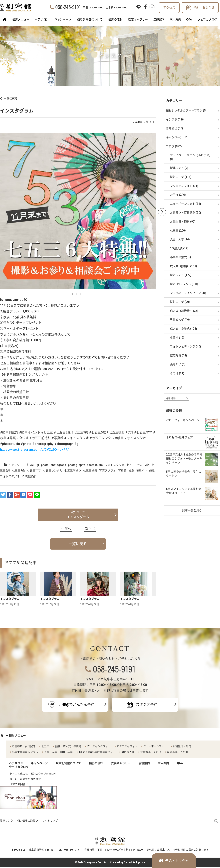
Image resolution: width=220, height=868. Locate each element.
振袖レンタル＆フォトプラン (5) (186, 110)
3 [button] (80, 294)
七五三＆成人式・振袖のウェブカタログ (33, 774)
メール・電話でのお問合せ (25, 779)
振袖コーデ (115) (181, 177)
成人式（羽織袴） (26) (184, 311)
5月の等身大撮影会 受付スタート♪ (184, 474)
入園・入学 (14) (180, 239)
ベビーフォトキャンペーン (183, 420)
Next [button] (162, 212)
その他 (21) (177, 373)
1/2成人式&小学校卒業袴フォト (97, 752)
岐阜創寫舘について (90, 19)
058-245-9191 (68, 7)
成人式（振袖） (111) (183, 266)
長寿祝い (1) (178, 364)
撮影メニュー (21, 19)
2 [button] (76, 294)
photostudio (95, 465)
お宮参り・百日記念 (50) (185, 213)
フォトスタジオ (115, 465)
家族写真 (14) (178, 355)
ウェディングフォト (99, 746)
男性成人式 (128, 752)
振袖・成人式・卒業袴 (68, 746)
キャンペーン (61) (177, 137)
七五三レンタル (53, 471)
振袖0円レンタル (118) (184, 284)
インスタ (14, 465)
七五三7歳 (18, 471)
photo (45, 465)
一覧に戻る (11, 98)
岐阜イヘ (142, 471)
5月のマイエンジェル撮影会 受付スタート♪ (185, 491)
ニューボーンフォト (155, 746)
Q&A (189, 19)
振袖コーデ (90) (180, 302)
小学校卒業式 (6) (180, 257)
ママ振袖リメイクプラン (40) (188, 293)
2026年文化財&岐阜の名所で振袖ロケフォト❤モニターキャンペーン (184, 458)
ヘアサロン (42, 19)
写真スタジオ (108, 471)
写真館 (122, 471)
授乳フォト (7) (179, 168)
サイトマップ (50, 821)
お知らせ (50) (174, 128)
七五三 (131, 465)
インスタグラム (78, 517)
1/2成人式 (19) (179, 248)
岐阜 (131, 471)
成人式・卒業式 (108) (183, 329)
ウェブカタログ (207, 19)
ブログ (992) (174, 146)
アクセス (169, 8)
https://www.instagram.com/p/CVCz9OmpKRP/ (34, 450)
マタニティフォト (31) (184, 186)
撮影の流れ (115, 19)
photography (76, 465)
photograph (58, 465)
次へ (88, 529)
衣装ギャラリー (138, 19)
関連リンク (6, 821)
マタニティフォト (127, 746)
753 (32, 465)
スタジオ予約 (147, 705)
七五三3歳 (143, 465)
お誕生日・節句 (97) (183, 222)
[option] (78, 212)
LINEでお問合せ (19, 784)
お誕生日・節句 (182, 746)
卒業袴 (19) (177, 338)
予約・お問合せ (204, 8)
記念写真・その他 (151, 752)
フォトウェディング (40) (185, 346)
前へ (68, 529)
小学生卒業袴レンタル (25, 752)
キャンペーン (63, 19)
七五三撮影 (90, 471)
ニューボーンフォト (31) (185, 204)
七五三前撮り (73, 471)
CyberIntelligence (134, 862)
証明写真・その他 (178, 752)
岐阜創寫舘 (29, 476)
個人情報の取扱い (28, 821)
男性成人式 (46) (180, 320)
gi (38, 465)
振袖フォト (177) (181, 275)
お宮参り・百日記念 (24, 746)
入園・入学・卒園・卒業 (58, 752)
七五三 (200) (178, 231)
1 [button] (72, 294)
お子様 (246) (178, 195)
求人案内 (175, 19)
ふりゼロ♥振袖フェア (179, 437)
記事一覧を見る (192, 510)
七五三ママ (34, 471)
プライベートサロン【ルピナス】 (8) (191, 157)
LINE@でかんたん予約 (76, 705)
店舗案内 (159, 19)
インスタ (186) (175, 119)
